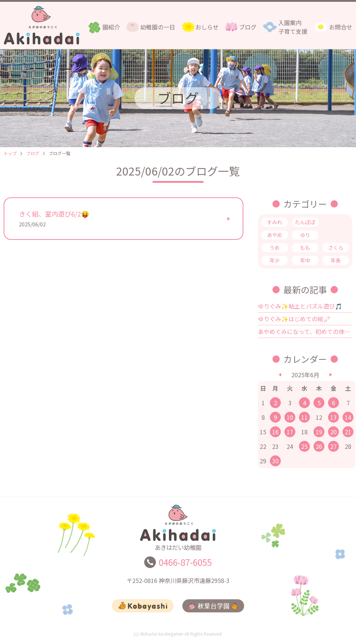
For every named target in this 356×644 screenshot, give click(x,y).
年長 (336, 260)
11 (304, 417)
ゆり (305, 235)
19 (319, 432)
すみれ (275, 222)
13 (333, 417)
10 (290, 417)
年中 (305, 260)
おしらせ (207, 27)
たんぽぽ (305, 222)
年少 (275, 260)
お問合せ (341, 27)
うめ (275, 247)
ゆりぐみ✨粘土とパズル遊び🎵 (300, 306)
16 (275, 432)
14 (348, 417)
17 (290, 432)
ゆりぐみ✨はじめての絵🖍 (294, 319)
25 (304, 446)
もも (305, 247)
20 (333, 432)
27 (333, 446)
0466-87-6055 (185, 565)
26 (319, 446)
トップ (10, 153)
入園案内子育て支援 (293, 27)
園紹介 (111, 27)
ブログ (248, 27)
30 (275, 461)
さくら (336, 247)
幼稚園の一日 (158, 27)
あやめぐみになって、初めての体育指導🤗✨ (305, 331)
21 (348, 432)
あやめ (275, 235)
